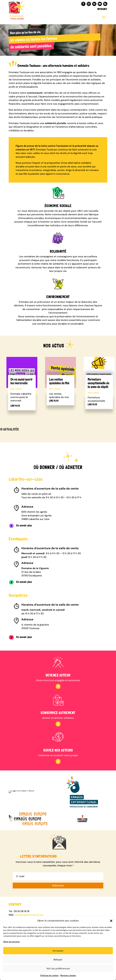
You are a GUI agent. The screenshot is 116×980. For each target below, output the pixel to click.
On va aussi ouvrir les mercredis (22, 381)
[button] (111, 921)
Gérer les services (11, 942)
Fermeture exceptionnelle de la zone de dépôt (98, 383)
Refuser (58, 960)
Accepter (58, 951)
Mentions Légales (68, 975)
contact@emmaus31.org (29, 915)
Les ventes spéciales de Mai (59, 381)
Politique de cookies (49, 975)
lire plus (15, 406)
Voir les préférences (58, 969)
